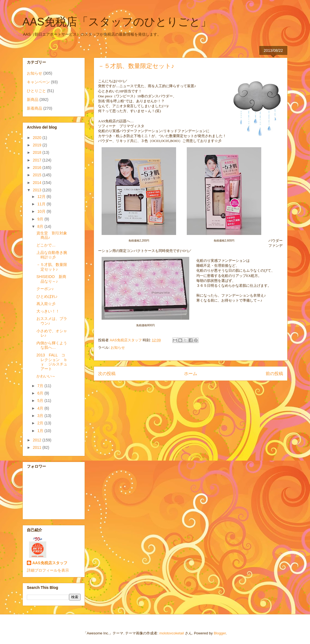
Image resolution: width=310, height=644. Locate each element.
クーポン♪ (45, 289)
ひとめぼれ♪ (47, 296)
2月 (41, 423)
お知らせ (118, 347)
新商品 (33, 100)
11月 (42, 204)
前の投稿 (274, 374)
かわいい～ (46, 376)
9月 (41, 219)
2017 (38, 160)
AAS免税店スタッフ (50, 563)
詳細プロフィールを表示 (48, 570)
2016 (38, 168)
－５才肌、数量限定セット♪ (52, 267)
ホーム (191, 374)
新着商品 (35, 108)
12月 (42, 197)
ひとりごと (36, 91)
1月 (41, 431)
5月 (41, 401)
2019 (38, 145)
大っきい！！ (48, 311)
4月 (41, 408)
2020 (38, 138)
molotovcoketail (172, 633)
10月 (42, 211)
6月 (41, 393)
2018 (38, 152)
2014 (38, 183)
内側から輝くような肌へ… (52, 345)
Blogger (220, 633)
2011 (38, 447)
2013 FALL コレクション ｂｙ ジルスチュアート (52, 362)
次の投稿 (107, 374)
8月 (41, 226)
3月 (41, 416)
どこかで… (46, 245)
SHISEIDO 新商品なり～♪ (51, 279)
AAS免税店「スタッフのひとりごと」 (117, 22)
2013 (38, 190)
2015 (38, 175)
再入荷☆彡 (46, 304)
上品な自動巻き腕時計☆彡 (52, 255)
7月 (41, 386)
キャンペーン (38, 82)
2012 (38, 440)
